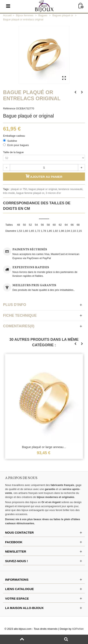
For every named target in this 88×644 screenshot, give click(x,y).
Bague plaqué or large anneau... (44, 447)
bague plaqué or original (43, 189)
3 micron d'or (53, 193)
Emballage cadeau (14, 136)
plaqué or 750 (19, 189)
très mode (9, 193)
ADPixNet (78, 629)
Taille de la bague (14, 152)
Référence (9, 108)
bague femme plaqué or (30, 193)
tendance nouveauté (70, 189)
